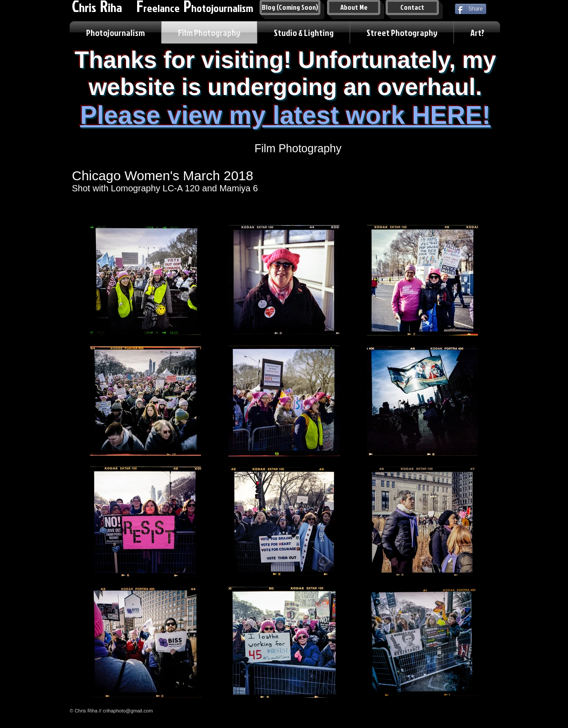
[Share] (471, 9)
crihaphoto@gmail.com (128, 711)
